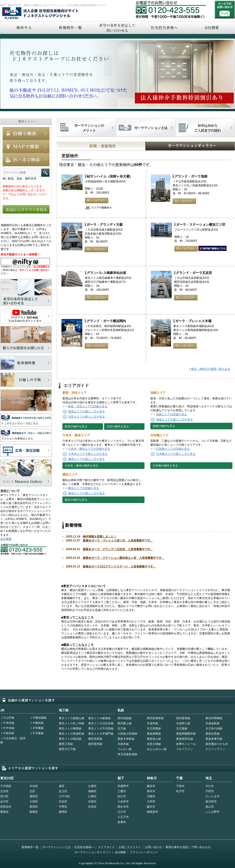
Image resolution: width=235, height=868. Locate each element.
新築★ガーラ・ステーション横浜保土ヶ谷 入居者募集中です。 (124, 558)
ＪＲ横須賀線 (38, 718)
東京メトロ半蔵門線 (101, 734)
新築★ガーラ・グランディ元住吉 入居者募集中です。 (118, 549)
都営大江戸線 (67, 749)
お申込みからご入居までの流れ (205, 128)
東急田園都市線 (186, 734)
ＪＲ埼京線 (7, 723)
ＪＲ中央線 (7, 728)
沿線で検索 (26, 133)
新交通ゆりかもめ (217, 744)
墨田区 (34, 796)
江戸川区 (64, 796)
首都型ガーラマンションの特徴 (146, 128)
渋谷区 (63, 802)
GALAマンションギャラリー (176, 146)
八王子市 (123, 817)
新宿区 (34, 807)
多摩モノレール (186, 744)
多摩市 (122, 822)
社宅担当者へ (164, 28)
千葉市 (180, 786)
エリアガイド (106, 847)
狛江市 (122, 796)
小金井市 (123, 802)
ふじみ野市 (212, 812)
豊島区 (4, 812)
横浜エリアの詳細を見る (83, 488)
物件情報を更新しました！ (100, 537)
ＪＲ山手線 (7, 718)
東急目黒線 (212, 734)
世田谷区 (6, 807)
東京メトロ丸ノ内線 (72, 723)
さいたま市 (212, 796)
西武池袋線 (125, 718)
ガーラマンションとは (56, 847)
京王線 (122, 728)
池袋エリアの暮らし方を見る (174, 419)
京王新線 (182, 728)
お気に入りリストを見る (26, 209)
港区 (62, 786)
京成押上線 (183, 723)
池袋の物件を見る (164, 426)
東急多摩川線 (214, 739)
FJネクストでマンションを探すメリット (86, 128)
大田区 (34, 802)
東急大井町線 (126, 739)
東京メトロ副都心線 (72, 718)
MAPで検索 (26, 147)
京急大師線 (154, 744)
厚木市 (151, 791)
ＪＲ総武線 (7, 733)
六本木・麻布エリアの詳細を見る (89, 449)
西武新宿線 (183, 718)
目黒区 (92, 802)
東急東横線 (154, 734)
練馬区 (63, 812)
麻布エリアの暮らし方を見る (87, 459)
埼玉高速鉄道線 (127, 754)
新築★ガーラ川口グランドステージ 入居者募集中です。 (119, 566)
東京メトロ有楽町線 (72, 734)
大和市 (151, 802)
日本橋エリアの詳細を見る (173, 449)
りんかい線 (125, 749)
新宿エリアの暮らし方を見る (87, 412)
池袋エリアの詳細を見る (171, 414)
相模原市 (152, 812)
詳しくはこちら (97, 200)
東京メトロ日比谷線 (101, 723)
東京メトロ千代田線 (101, 728)
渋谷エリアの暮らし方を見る (87, 417)
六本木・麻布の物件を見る (82, 466)
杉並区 (92, 807)
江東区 (92, 796)
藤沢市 (151, 807)
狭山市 (210, 807)
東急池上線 (154, 739)
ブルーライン (185, 749)
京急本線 (123, 744)
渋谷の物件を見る (118, 427)
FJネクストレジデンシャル (41, 14)
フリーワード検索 (45, 173)
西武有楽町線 (155, 718)
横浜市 (151, 786)
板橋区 (34, 812)
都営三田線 (66, 744)
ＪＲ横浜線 (37, 723)
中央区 (34, 786)
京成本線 (152, 723)
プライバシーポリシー (144, 852)
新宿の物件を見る (76, 427)
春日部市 (211, 802)
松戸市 (180, 791)
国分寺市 (123, 807)
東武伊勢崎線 (214, 718)
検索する (23, 28)
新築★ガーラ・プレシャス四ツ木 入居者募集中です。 (118, 541)
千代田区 (6, 786)
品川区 (4, 802)
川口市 (210, 786)
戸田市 (210, 791)
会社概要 (6, 539)
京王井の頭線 (214, 728)
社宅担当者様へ (84, 847)
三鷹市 (122, 791)
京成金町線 (212, 723)
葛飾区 (92, 791)
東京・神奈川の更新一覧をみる (211, 369)
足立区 (63, 791)
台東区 (92, 786)
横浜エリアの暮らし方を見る (87, 493)
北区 (32, 791)
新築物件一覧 (70, 28)
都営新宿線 (95, 744)
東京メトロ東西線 (70, 728)
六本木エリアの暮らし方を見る (88, 454)
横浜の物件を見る (76, 500)
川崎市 (151, 796)
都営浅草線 (95, 739)
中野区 (63, 807)
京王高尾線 (154, 728)
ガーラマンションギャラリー (93, 852)
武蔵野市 (123, 786)
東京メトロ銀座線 (99, 718)
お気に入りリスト (130, 847)
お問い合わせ (225, 9)
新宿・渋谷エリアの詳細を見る (88, 406)
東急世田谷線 (185, 739)
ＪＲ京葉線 (37, 733)
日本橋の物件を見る (165, 466)
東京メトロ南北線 (70, 739)
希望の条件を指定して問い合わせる (117, 28)
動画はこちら (212, 249)
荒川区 (4, 796)
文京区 (4, 791)
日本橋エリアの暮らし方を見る (176, 454)
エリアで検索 (26, 160)
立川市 (122, 812)
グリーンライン (215, 749)
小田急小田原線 (127, 734)
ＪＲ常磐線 (37, 728)
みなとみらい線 (157, 749)
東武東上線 (125, 723)
